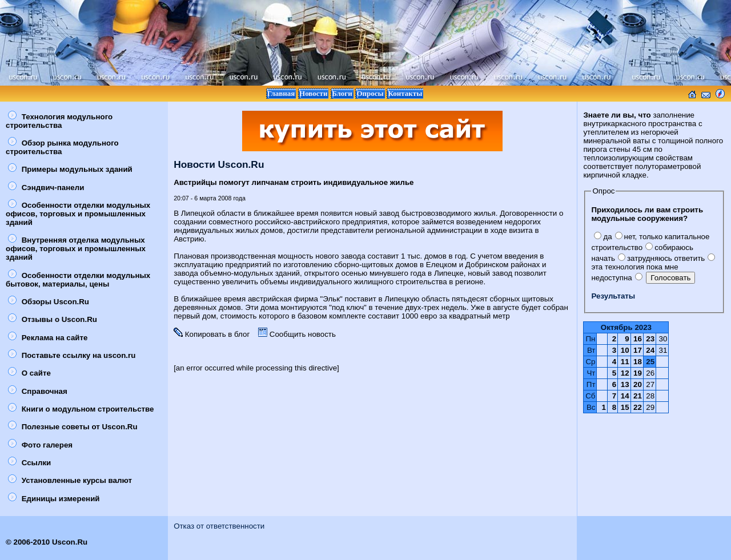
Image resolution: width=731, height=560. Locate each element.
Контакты (405, 93)
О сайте (29, 373)
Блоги (342, 93)
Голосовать (670, 278)
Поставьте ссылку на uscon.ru (72, 355)
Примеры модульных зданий (70, 169)
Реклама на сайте (48, 338)
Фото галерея (40, 445)
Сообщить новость (297, 334)
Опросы (370, 93)
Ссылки (29, 463)
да (603, 237)
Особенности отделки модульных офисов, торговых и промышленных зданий (78, 214)
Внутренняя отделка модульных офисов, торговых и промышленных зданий (76, 249)
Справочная (38, 391)
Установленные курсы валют (70, 480)
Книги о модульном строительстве (81, 409)
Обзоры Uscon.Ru (49, 302)
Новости (313, 93)
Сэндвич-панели (46, 188)
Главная (281, 93)
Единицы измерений (54, 499)
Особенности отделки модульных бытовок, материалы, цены (78, 280)
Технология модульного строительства (59, 121)
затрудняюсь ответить (661, 258)
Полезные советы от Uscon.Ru (73, 427)
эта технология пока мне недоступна (653, 268)
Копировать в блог (212, 334)
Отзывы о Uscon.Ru (53, 319)
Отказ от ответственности (219, 526)
